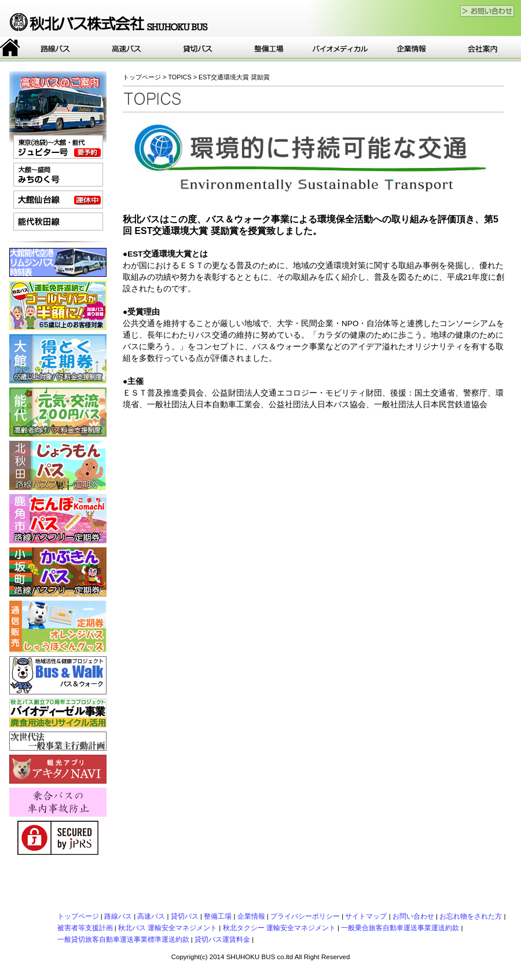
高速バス (126, 49)
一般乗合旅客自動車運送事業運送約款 (400, 928)
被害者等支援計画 (85, 928)
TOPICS (179, 77)
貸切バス (198, 49)
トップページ (10, 49)
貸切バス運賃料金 (222, 939)
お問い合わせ (413, 916)
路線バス (55, 49)
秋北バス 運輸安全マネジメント (168, 928)
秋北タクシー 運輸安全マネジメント (279, 928)
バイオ (340, 49)
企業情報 (411, 49)
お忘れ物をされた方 (471, 916)
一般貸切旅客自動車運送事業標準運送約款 (123, 939)
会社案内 (483, 49)
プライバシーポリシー (305, 916)
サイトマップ (366, 916)
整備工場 (269, 49)
